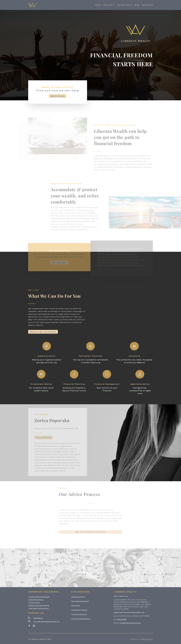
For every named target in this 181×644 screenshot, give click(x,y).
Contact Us (147, 5)
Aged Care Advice (140, 384)
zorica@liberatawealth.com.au (47, 622)
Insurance (134, 356)
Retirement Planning (90, 356)
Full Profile (44, 444)
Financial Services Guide (39, 597)
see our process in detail (90, 532)
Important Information (39, 608)
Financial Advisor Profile (39, 605)
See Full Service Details (43, 332)
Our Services (124, 5)
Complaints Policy (36, 600)
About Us (108, 5)
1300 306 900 (122, 619)
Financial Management (107, 384)
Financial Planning (74, 384)
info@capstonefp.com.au (130, 623)
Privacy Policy (35, 603)
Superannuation (47, 356)
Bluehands (148, 639)
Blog (137, 5)
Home (98, 5)
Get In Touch (58, 96)
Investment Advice (41, 384)
